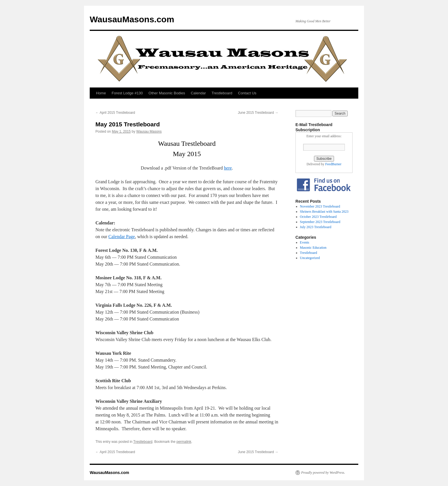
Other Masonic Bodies (167, 93)
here (228, 168)
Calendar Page (122, 237)
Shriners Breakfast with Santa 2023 (324, 212)
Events (305, 242)
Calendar (198, 93)
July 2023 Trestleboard (316, 227)
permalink (184, 442)
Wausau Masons (149, 132)
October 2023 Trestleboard (318, 217)
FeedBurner (333, 164)
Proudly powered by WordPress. (323, 473)
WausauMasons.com (132, 19)
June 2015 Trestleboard (258, 113)
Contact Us (247, 93)
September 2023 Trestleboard (320, 222)
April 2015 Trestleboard (115, 113)
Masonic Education (313, 248)
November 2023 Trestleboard (320, 206)
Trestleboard (222, 93)
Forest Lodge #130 (127, 93)
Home (101, 93)
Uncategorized (310, 258)
